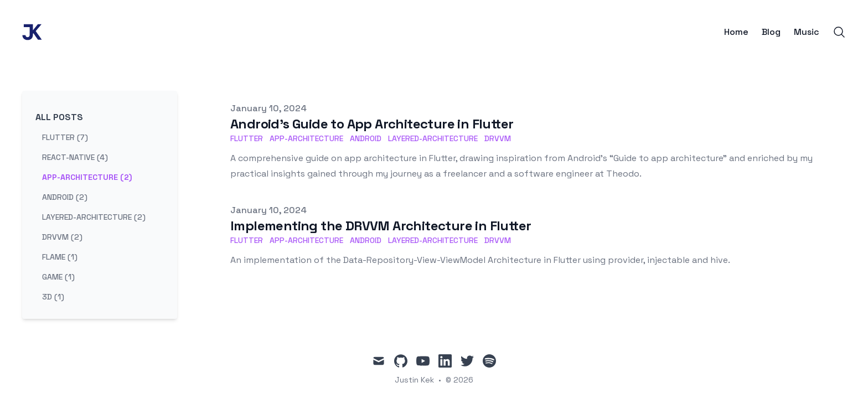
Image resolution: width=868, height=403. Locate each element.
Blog (771, 32)
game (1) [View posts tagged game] (58, 277)
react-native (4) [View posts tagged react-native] (75, 157)
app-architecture (306, 138)
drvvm (498, 138)
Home (736, 32)
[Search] (839, 32)
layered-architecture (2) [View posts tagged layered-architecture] (94, 217)
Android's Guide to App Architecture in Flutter (372, 124)
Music (807, 32)
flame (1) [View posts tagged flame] (60, 257)
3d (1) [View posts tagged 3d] (53, 297)
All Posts (59, 117)
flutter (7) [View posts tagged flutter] (65, 137)
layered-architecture (433, 138)
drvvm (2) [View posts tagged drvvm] (62, 237)
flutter (247, 138)
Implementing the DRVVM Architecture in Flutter (381, 226)
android (366, 138)
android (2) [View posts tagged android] (65, 197)
